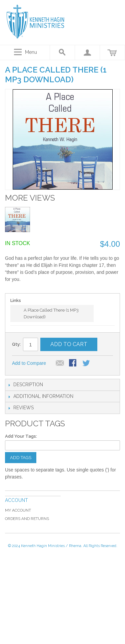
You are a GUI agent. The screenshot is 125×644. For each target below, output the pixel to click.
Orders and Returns (27, 519)
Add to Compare (29, 363)
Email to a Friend (60, 363)
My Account (18, 510)
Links (16, 300)
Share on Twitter (87, 363)
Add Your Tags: (21, 436)
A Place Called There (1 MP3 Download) (51, 313)
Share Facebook (73, 363)
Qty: (16, 344)
